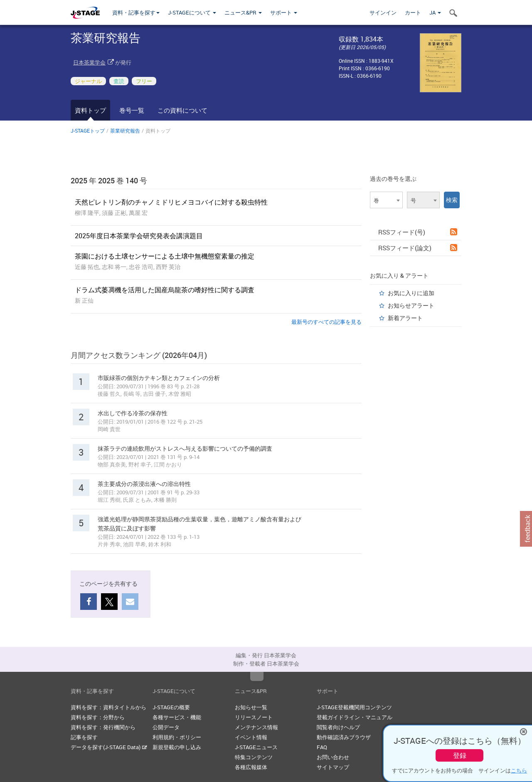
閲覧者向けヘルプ (338, 727)
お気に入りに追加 (411, 293)
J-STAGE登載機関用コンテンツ (354, 707)
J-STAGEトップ (88, 131)
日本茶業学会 (89, 62)
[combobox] (386, 200)
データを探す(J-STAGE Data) (109, 747)
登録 (460, 755)
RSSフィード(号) (418, 232)
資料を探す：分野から (98, 717)
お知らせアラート (411, 305)
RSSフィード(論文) (418, 248)
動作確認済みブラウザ (344, 737)
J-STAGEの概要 (171, 707)
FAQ (322, 747)
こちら (519, 770)
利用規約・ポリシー (177, 737)
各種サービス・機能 (177, 717)
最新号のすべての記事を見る (326, 322)
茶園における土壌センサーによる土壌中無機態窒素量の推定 (165, 256)
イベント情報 (251, 737)
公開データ (166, 727)
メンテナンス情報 (256, 727)
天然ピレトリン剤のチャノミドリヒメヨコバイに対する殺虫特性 (171, 202)
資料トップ (90, 110)
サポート (284, 12)
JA (435, 12)
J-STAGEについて (192, 12)
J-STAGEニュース (256, 747)
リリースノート (254, 717)
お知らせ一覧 (251, 707)
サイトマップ (333, 767)
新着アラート (405, 318)
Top (257, 676)
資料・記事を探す (136, 12)
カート (413, 12)
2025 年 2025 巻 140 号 (109, 180)
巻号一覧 (132, 110)
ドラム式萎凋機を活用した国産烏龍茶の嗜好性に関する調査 (165, 290)
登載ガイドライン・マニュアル (355, 717)
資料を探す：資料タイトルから (108, 707)
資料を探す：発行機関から (103, 727)
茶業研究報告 (125, 131)
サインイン (383, 12)
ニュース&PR (243, 12)
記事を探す (84, 737)
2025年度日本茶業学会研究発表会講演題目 (139, 236)
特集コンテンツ (254, 757)
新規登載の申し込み (177, 747)
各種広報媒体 (251, 767)
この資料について (182, 110)
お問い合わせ (333, 757)
